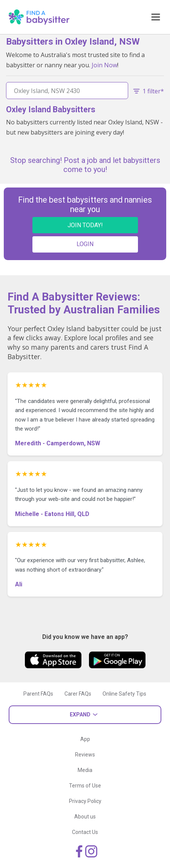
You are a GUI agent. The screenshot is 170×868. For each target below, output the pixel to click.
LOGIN (85, 244)
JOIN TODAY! (85, 225)
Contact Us (85, 832)
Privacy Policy (85, 801)
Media (85, 770)
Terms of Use (85, 786)
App (85, 739)
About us (85, 817)
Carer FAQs (78, 694)
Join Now (104, 65)
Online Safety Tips (124, 694)
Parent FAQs (38, 694)
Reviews (85, 755)
